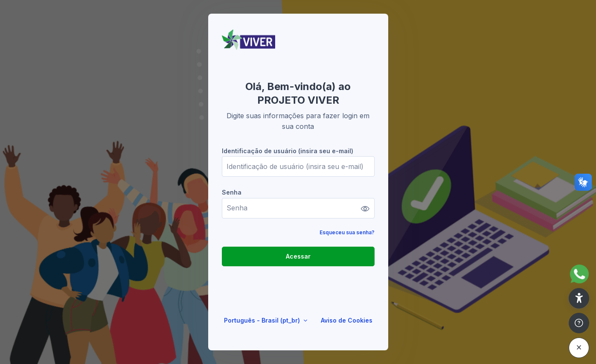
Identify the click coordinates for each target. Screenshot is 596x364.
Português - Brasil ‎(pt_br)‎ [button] (263, 320)
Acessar (298, 256)
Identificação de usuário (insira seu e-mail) (288, 151)
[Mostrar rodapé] (579, 323)
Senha (232, 192)
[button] (579, 298)
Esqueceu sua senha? (347, 232)
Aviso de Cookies (347, 320)
